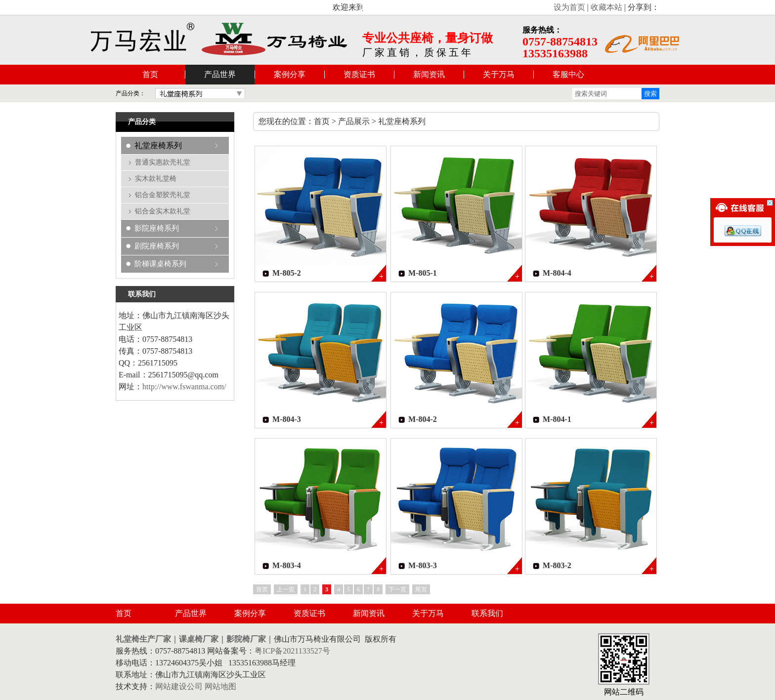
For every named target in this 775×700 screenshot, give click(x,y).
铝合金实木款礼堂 (163, 211)
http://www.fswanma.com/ (184, 387)
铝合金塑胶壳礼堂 (163, 195)
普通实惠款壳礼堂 (163, 162)
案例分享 (290, 74)
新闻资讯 (429, 74)
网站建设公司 (179, 686)
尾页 (421, 589)
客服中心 (568, 74)
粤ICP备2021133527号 (292, 651)
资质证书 (359, 74)
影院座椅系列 (157, 228)
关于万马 (499, 74)
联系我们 (487, 613)
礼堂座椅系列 (158, 145)
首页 (150, 74)
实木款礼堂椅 (156, 179)
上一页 (286, 589)
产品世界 (220, 74)
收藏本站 (606, 7)
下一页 (397, 589)
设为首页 (569, 7)
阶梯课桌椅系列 (160, 264)
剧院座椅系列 (157, 246)
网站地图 (220, 686)
